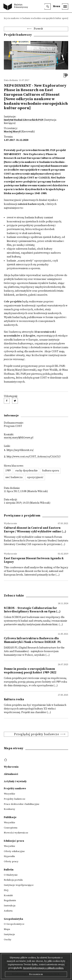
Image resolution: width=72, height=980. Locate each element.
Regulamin (10, 900)
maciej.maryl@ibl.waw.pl (19, 438)
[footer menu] (6, 760)
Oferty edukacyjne (14, 851)
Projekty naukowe (15, 789)
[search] (48, 7)
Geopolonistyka (13, 919)
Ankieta (8, 911)
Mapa (7, 929)
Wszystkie (10, 794)
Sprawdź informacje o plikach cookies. (43, 968)
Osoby (8, 940)
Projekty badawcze (15, 799)
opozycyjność (35, 477)
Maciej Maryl (12, 132)
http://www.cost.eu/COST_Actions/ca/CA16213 (34, 457)
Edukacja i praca (14, 841)
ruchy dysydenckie (26, 471)
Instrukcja (10, 906)
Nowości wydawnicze (16, 833)
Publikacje (10, 817)
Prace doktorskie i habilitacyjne (22, 804)
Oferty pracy (11, 861)
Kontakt (8, 895)
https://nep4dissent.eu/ (20, 450)
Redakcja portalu (13, 880)
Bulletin (9, 870)
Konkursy (10, 809)
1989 (8, 471)
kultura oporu (51, 471)
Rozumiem (36, 974)
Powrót (38, 29)
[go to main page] (17, 7)
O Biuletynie (11, 875)
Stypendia (9, 856)
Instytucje (9, 934)
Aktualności (11, 774)
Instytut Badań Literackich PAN (24, 120)
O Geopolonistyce (14, 924)
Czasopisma (11, 828)
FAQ (6, 890)
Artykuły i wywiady (15, 781)
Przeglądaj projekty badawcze (36, 734)
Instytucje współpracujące (19, 885)
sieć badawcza (14, 477)
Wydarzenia (11, 767)
